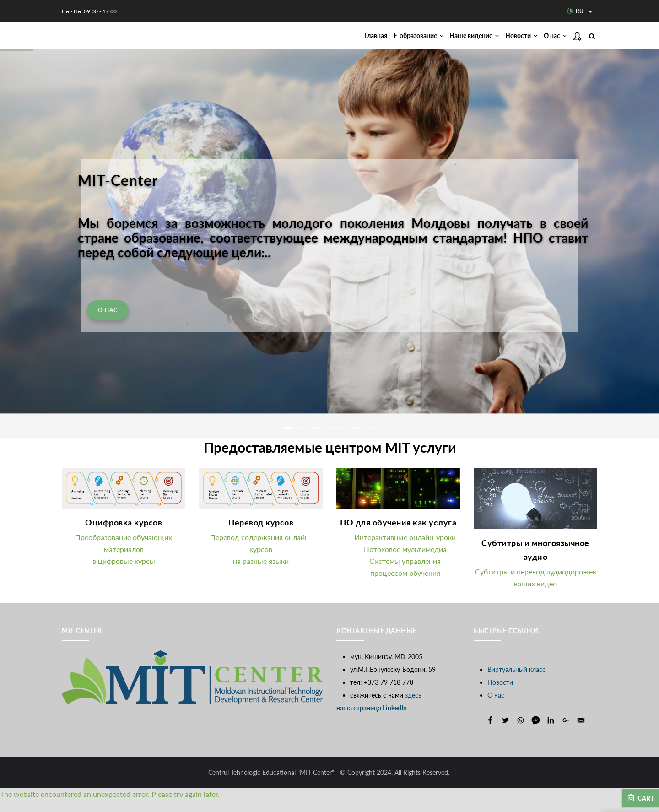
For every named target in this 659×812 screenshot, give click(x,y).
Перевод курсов (261, 535)
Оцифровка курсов (124, 535)
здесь (413, 707)
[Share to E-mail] (581, 732)
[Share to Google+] (566, 732)
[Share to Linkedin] (551, 732)
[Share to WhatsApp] (521, 732)
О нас (551, 42)
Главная (334, 42)
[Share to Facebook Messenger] (536, 732)
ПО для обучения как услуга (398, 535)
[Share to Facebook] (490, 732)
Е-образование (386, 42)
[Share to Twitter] (505, 732)
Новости (510, 42)
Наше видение (453, 42)
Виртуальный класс (516, 681)
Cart (641, 798)
